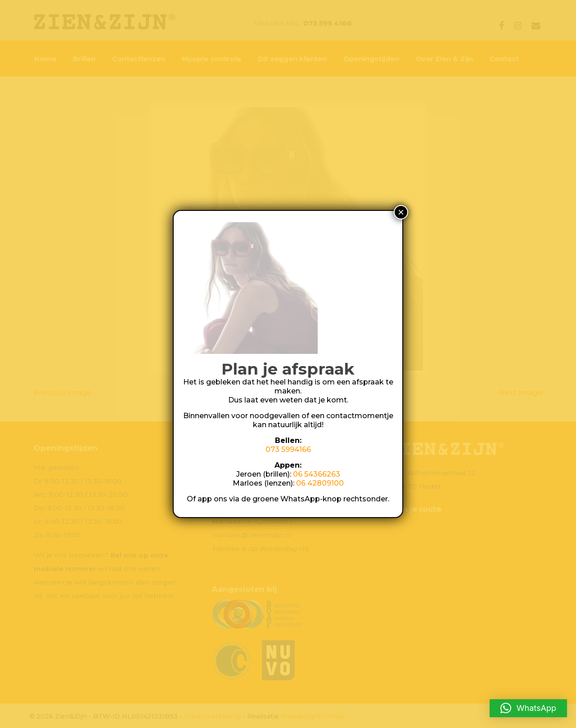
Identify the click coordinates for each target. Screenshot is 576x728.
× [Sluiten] (401, 212)
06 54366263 (317, 474)
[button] (528, 708)
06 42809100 (320, 483)
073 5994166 (288, 449)
